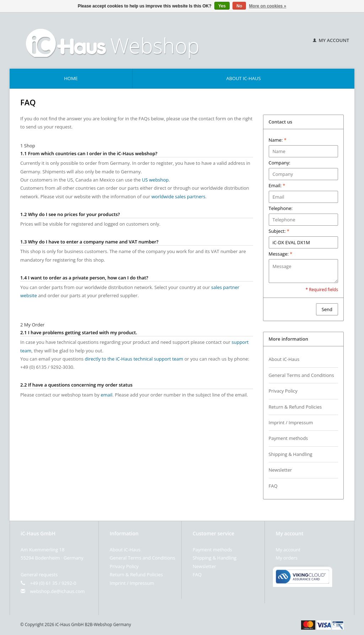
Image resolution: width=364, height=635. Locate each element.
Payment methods (288, 438)
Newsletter (280, 470)
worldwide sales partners (178, 196)
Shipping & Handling (291, 454)
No (239, 6)
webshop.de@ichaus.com (57, 591)
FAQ (273, 486)
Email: (277, 185)
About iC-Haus (243, 78)
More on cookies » (268, 6)
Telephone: (281, 208)
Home (71, 78)
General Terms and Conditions (301, 375)
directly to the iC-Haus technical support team (134, 359)
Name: (278, 140)
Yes (222, 6)
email (106, 395)
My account (331, 40)
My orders (287, 558)
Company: (280, 163)
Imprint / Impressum (291, 423)
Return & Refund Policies (295, 407)
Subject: (279, 231)
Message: (281, 254)
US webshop (155, 180)
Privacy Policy (283, 391)
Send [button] (327, 309)
